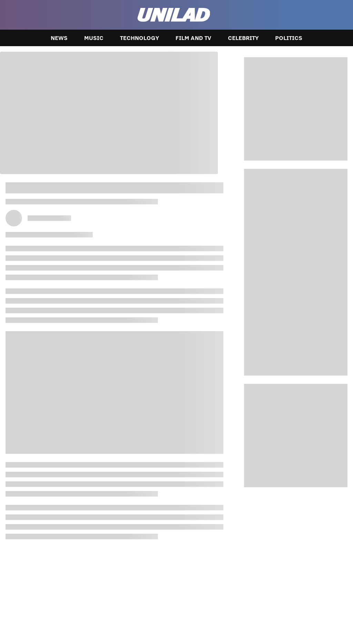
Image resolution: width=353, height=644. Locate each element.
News (59, 38)
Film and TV (193, 38)
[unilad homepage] (174, 15)
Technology (139, 38)
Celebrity (243, 38)
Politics (289, 38)
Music (94, 38)
